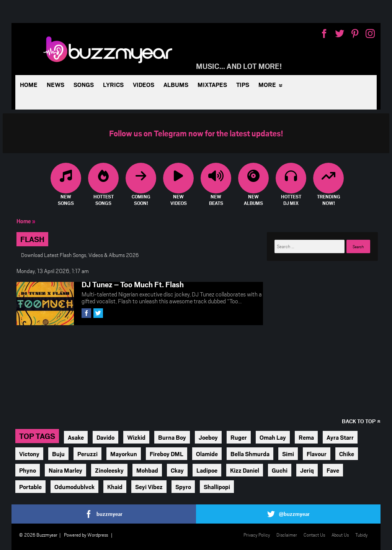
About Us (340, 535)
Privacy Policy (257, 535)
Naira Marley (65, 470)
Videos (144, 84)
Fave (333, 470)
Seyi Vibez (149, 487)
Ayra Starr (340, 437)
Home (29, 84)
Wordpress (98, 535)
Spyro (183, 487)
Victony (29, 454)
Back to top (359, 421)
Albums (176, 84)
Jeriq (307, 470)
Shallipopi (217, 487)
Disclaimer (287, 535)
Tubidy (361, 535)
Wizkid (136, 437)
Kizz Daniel (245, 470)
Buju (58, 454)
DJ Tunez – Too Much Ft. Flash (133, 284)
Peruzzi (87, 454)
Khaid (115, 487)
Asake (76, 437)
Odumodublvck (74, 487)
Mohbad (147, 470)
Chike (347, 454)
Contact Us (314, 535)
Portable (30, 487)
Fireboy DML (167, 454)
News (56, 84)
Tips (243, 84)
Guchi (280, 470)
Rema (306, 437)
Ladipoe (207, 470)
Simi (288, 454)
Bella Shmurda (250, 454)
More (267, 84)
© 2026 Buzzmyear (38, 535)
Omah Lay (273, 437)
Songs (84, 84)
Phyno (28, 470)
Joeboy (208, 437)
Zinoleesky (109, 470)
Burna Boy (172, 437)
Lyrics (113, 84)
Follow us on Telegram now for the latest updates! (196, 133)
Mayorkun (124, 454)
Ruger (239, 437)
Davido (105, 437)
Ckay (177, 470)
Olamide (207, 454)
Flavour (317, 454)
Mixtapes (212, 84)
